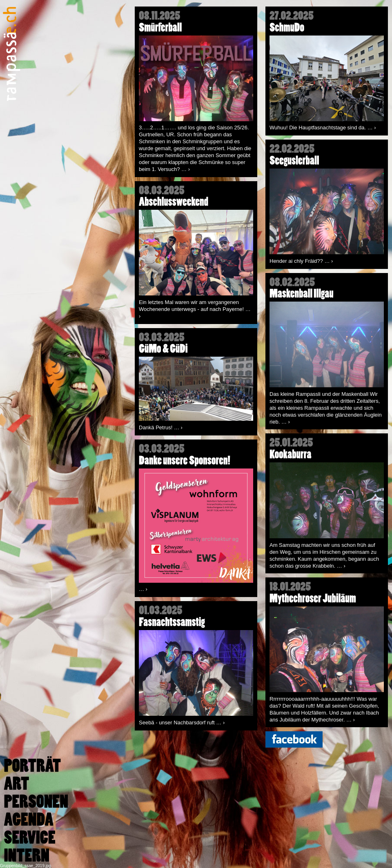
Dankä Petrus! (161, 427)
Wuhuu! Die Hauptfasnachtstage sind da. (323, 128)
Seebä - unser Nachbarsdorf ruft (182, 723)
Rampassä (12, 54)
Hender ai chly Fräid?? (301, 261)
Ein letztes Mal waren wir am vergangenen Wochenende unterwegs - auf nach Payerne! (195, 309)
